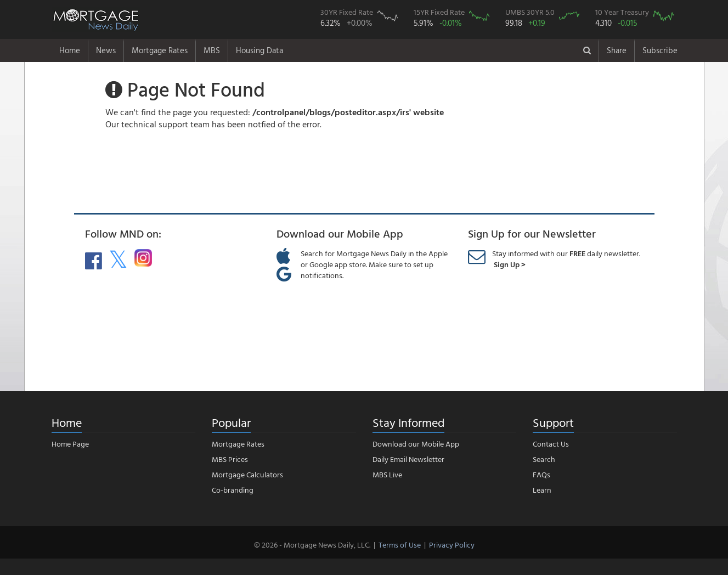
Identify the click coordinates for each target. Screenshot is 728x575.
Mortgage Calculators (247, 474)
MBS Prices (230, 459)
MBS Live (387, 474)
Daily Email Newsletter (408, 459)
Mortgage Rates (160, 50)
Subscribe (660, 50)
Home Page (70, 444)
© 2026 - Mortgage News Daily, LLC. (312, 545)
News (106, 50)
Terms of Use (400, 545)
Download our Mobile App (416, 444)
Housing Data (259, 50)
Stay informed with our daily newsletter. (566, 259)
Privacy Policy (452, 545)
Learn (542, 490)
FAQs (541, 474)
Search (544, 459)
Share (617, 50)
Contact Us (551, 444)
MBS (212, 50)
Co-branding (233, 490)
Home (70, 50)
